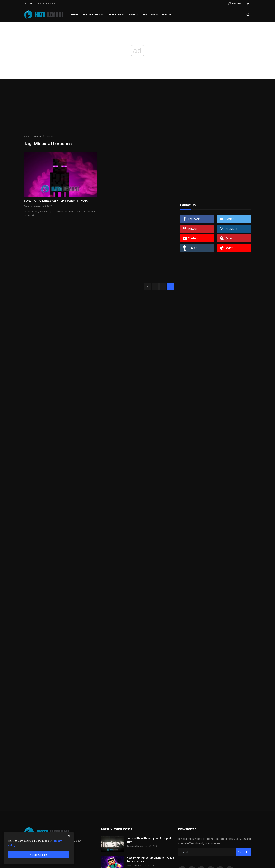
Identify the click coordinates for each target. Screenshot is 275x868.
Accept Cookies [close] (39, 855)
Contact (28, 4)
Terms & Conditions (46, 4)
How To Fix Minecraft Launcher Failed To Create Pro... (150, 859)
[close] (69, 836)
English (234, 4)
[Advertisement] (138, 107)
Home (75, 14)
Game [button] (133, 15)
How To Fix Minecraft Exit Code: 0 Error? (56, 201)
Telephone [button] (116, 15)
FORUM (166, 14)
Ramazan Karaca (32, 206)
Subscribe (244, 852)
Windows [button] (150, 15)
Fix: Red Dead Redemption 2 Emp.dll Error (149, 840)
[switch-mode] (248, 4)
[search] (248, 14)
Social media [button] (93, 15)
